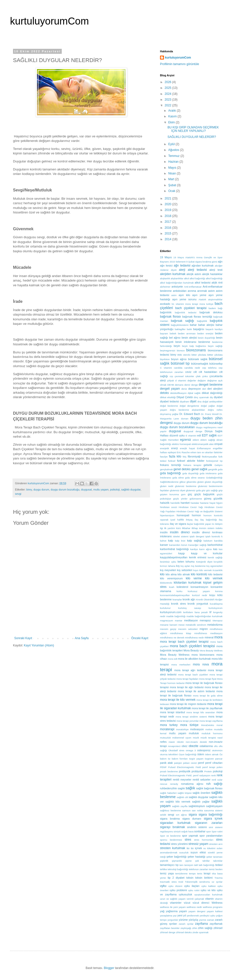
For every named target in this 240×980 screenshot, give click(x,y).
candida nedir (192, 368)
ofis (216, 746)
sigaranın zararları (209, 823)
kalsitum (208, 541)
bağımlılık (166, 312)
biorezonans (196, 350)
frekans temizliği (170, 465)
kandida (218, 541)
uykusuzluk (185, 894)
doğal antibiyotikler (213, 402)
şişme (189, 861)
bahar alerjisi (206, 325)
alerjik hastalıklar (212, 274)
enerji (174, 448)
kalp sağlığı (194, 541)
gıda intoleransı (208, 473)
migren (204, 629)
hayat (212, 503)
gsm (183, 494)
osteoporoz (204, 750)
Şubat (173, 185)
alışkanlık (165, 278)
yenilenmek (193, 916)
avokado (165, 304)
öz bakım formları (178, 759)
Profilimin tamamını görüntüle (179, 64)
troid (181, 882)
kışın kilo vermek (202, 570)
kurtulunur (165, 608)
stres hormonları (204, 840)
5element (181, 262)
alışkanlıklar (177, 278)
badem (212, 308)
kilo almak (184, 574)
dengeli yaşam (170, 389)
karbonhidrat (215, 545)
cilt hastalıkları (208, 372)
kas (215, 549)
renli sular (217, 780)
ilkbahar (186, 528)
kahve (163, 541)
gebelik (208, 465)
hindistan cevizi (168, 507)
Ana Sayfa (82, 638)
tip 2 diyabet (176, 878)
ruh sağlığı (214, 784)
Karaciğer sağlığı (197, 545)
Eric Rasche (183, 452)
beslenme (204, 342)
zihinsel (218, 928)
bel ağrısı (175, 338)
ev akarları (208, 452)
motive (209, 729)
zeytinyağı (186, 928)
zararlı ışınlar (186, 924)
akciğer (219, 266)
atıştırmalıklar (215, 299)
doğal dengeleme (189, 406)
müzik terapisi (208, 738)
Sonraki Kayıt (23, 638)
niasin (172, 742)
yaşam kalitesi (215, 911)
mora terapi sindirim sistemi (191, 717)
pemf (201, 763)
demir (187, 385)
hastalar (195, 503)
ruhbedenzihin (168, 788)
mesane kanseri (169, 625)
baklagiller (180, 329)
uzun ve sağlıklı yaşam (173, 899)
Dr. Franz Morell (210, 414)
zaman (211, 920)
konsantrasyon (199, 587)
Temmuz (174, 156)
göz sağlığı (212, 490)
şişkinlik (164, 861)
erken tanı (196, 452)
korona (219, 591)
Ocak (172, 191)
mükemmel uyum (182, 738)
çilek (198, 376)
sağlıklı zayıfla (180, 806)
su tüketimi (209, 848)
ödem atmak (212, 754)
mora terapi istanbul (172, 712)
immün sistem (207, 528)
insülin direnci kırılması (207, 532)
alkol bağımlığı (197, 278)
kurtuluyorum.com (171, 612)
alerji (182, 270)
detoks (164, 393)
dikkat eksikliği (168, 397)
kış (178, 566)
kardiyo (194, 549)
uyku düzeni (175, 886)
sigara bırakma (170, 819)
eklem (196, 440)
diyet (193, 401)
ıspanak (164, 520)
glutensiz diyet (178, 490)
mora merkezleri (181, 665)
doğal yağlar (208, 406)
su (188, 848)
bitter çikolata (199, 355)
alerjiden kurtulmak (173, 274)
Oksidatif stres (176, 750)
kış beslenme (198, 566)
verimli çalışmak (195, 899)
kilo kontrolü (199, 574)
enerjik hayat (187, 448)
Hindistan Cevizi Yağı (191, 507)
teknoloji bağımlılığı (178, 869)
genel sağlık (199, 469)
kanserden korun (178, 545)
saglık (181, 788)
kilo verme (194, 578)
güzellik (218, 499)
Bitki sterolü (184, 355)
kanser (164, 545)
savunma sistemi (213, 810)
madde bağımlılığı (176, 616)
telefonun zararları (199, 869)
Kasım (173, 116)
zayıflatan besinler (170, 928)
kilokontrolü (166, 583)
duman (185, 419)
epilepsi (172, 452)
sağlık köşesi (184, 793)
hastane (204, 503)
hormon (196, 515)
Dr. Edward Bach (190, 414)
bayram (164, 333)
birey (29, 489)
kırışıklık (218, 562)
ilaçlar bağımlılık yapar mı (200, 524)
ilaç (196, 520)
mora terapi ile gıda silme (208, 696)
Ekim (172, 122)
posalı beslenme (169, 771)
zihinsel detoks (184, 932)
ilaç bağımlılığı (209, 520)
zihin (195, 928)
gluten (200, 482)
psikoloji (115, 489)
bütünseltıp (216, 364)
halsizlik (165, 503)
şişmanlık (177, 861)
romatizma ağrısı (192, 784)
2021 (168, 198)
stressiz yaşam (198, 844)
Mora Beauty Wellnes (211, 651)
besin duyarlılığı (207, 338)
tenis (200, 874)
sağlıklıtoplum (197, 806)
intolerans (166, 536)
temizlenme (181, 874)
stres (188, 840)
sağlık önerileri (201, 793)
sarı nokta (197, 810)
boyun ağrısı (179, 359)
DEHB (171, 385)
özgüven (209, 759)
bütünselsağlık (200, 364)
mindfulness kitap (180, 633)
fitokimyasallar (209, 457)
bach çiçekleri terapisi (191, 308)
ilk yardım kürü (173, 528)
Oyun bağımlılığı (188, 754)
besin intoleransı (186, 342)
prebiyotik (185, 771)
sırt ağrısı (181, 815)
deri (204, 389)
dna (199, 402)
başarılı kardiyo (214, 329)
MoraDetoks (208, 725)
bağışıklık (202, 321)
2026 (168, 82)
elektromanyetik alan (203, 444)
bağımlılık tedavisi (185, 312)
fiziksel (172, 461)
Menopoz (218, 621)
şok (197, 861)
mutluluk (194, 733)
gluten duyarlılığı (214, 482)
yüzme (202, 920)
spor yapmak (190, 836)
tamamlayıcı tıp (169, 865)
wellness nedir (194, 907)
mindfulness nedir (194, 638)
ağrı (220, 262)
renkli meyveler (182, 780)
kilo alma (171, 574)
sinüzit (177, 831)
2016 (168, 228)
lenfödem (188, 612)
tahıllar (206, 861)
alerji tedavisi (197, 270)
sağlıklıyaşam (214, 806)
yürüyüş (193, 920)
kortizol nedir (200, 595)
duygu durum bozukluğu (65, 489)
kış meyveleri (168, 570)
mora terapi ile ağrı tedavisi (187, 687)
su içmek (196, 848)
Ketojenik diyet (204, 562)
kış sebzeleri (185, 570)
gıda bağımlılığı (170, 473)
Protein (208, 771)
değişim (202, 381)
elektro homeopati (181, 444)
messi (181, 625)
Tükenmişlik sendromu (197, 882)
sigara (193, 815)
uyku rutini (194, 890)
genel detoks (182, 469)
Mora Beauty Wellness (175, 655)
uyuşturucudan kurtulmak (208, 895)
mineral (209, 637)
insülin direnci (180, 532)
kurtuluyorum (216, 608)
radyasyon (205, 775)
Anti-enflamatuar (193, 287)
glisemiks (191, 482)
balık (189, 329)
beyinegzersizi (168, 350)
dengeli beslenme (211, 385)
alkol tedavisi (203, 283)
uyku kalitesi (209, 886)
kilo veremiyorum (171, 578)
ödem (201, 754)
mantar (178, 621)
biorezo (181, 350)
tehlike (163, 869)
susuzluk (184, 852)
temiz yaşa (167, 873)
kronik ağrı (189, 599)
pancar (219, 759)
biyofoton (165, 359)
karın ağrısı (206, 549)
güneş (208, 499)
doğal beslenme (169, 406)
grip (220, 490)
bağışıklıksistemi (179, 325)
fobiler (201, 461)
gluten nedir (167, 486)
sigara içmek (213, 819)
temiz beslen (216, 869)
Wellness (217, 903)
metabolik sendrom (196, 625)
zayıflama (201, 924)
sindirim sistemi (197, 827)
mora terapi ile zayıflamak (207, 708)
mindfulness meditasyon (208, 633)
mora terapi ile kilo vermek (178, 700)
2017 (168, 222)
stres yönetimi (179, 844)
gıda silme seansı (195, 478)
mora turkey (169, 725)
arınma (192, 291)
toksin (190, 878)
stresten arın (216, 844)
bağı (220, 308)
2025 (168, 88)
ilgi (161, 528)
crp (171, 376)
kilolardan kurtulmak (188, 583)
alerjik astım (194, 274)
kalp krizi (180, 541)
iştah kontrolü (213, 536)
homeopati (183, 515)
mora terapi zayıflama (211, 721)
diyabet (218, 397)
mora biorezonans (203, 655)
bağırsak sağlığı (182, 321)
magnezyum (166, 621)
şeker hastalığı (196, 857)
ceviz (188, 372)
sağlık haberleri (168, 793)
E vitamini (191, 436)
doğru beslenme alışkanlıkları (187, 410)
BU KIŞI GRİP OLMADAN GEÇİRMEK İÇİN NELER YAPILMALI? (193, 129)
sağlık (190, 788)
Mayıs (173, 168)
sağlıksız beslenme (170, 810)
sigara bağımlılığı (211, 815)
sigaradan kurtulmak (175, 823)
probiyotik (197, 771)
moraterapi (167, 729)
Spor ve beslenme (170, 836)
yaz (175, 916)
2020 (168, 204)
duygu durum (41, 489)
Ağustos (174, 150)
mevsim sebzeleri (188, 629)
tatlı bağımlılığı (207, 865)
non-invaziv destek (196, 742)
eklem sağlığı (208, 440)
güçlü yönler (180, 499)
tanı (181, 865)
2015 (168, 233)
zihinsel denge (168, 932)
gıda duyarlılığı (190, 473)
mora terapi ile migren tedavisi (188, 704)
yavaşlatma (166, 916)
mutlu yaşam (101, 489)
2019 (168, 210)
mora (218, 637)
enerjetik (164, 448)
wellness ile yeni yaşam (173, 907)
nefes (163, 742)
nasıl (220, 738)
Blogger (109, 968)
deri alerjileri (215, 389)
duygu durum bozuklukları (177, 427)
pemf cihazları (214, 763)
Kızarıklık (218, 570)
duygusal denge (193, 431)
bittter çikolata (215, 355)
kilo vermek (214, 578)
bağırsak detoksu (211, 312)
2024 (168, 94)
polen (220, 767)
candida (178, 368)
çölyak (171, 381)
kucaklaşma (216, 604)
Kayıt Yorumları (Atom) (39, 645)
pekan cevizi (190, 763)
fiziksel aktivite (186, 461)
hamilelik (175, 503)
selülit (163, 815)
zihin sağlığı (205, 928)
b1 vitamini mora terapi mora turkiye (193, 304)
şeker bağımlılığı (176, 857)
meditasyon (191, 620)
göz (203, 490)
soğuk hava (187, 831)
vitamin (209, 899)
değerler (192, 381)
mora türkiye (189, 725)
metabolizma (215, 625)
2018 (168, 216)
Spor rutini (217, 831)
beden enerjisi (205, 333)
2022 (168, 105)
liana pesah (201, 612)
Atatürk (202, 299)
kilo (162, 574)
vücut (187, 903)
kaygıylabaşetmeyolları (174, 557)
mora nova (201, 664)
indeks (219, 528)
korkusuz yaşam (199, 591)
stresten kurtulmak (172, 848)
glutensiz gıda (193, 490)
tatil (196, 865)
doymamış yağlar (169, 414)
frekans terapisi (192, 465)
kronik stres (178, 604)
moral (219, 725)
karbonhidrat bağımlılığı (174, 549)
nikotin (180, 742)
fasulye (164, 457)
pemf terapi (209, 767)
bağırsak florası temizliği (197, 317)
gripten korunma (169, 494)
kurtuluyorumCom (49, 21)
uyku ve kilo (208, 890)
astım (211, 291)
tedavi (219, 865)
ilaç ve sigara (178, 524)
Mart (172, 179)
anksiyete (177, 287)
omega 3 (191, 750)
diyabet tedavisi (169, 401)
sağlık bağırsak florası (209, 788)
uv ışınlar (217, 882)
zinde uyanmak (201, 932)
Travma (218, 878)
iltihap (195, 528)
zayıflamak (216, 924)
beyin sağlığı (215, 346)
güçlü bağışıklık (205, 494)
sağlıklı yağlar (201, 802)
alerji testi (216, 270)
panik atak (166, 763)
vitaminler (176, 903)
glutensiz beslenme (186, 486)
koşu (212, 595)
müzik (196, 738)
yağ (162, 911)
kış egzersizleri (214, 566)
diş (211, 397)
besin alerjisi (189, 338)
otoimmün (217, 750)
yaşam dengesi (197, 911)
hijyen (219, 503)
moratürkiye (182, 729)
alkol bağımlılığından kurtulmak (177, 283)
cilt (195, 372)
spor (209, 831)
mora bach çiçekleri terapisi (192, 646)
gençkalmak (166, 469)
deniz (184, 389)
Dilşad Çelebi (185, 397)
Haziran (174, 162)
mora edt (172, 659)
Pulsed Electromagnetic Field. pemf (179, 775)
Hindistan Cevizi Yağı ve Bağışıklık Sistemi (199, 511)
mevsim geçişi (168, 629)
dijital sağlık (194, 393)
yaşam (183, 911)
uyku (163, 886)
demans (179, 385)
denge (195, 385)
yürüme (183, 920)
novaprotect (174, 746)
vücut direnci (201, 903)
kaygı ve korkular (207, 553)
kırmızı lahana (168, 566)
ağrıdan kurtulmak (202, 266)
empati (218, 444)
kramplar (177, 599)
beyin (177, 346)
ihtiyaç (189, 520)
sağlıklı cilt (182, 797)
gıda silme (178, 478)
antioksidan (180, 291)
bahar (193, 325)
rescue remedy (169, 784)
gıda (220, 469)
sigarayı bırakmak (172, 827)
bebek (173, 333)
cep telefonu (209, 368)
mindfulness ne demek (172, 638)
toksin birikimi (204, 878)
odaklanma (206, 746)
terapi (207, 873)
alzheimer (165, 287)
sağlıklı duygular (131, 489)
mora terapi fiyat (208, 679)
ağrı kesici (166, 266)
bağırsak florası (170, 317)
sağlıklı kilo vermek (178, 802)
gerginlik (213, 469)
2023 (168, 100)
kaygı (181, 553)
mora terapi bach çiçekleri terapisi (184, 642)
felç (185, 457)
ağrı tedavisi (182, 266)
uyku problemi (178, 890)
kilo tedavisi (215, 574)
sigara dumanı (192, 819)
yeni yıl (182, 915)
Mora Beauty (191, 650)
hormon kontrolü (213, 515)
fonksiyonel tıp (214, 461)
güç (190, 494)
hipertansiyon (167, 515)
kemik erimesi (198, 557)
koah (172, 587)
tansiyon (189, 865)
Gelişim (218, 465)
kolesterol (182, 587)
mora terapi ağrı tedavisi (190, 670)
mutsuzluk (165, 738)
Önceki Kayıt (140, 638)
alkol (186, 278)
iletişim (219, 524)
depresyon (194, 389)
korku (179, 591)
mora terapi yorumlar (188, 721)
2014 (168, 239)
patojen (178, 763)
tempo (192, 874)
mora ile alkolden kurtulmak (194, 659)
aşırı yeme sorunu (184, 299)
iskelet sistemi (181, 536)
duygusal (86, 489)
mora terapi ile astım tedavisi (196, 691)
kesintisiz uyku (168, 562)
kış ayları (185, 566)
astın (174, 295)
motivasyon (197, 729)
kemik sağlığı (215, 557)
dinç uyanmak (201, 397)
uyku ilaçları (192, 886)
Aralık (172, 111)
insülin (164, 532)
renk (214, 775)
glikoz (183, 482)
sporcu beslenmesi (171, 840)
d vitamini (181, 381)
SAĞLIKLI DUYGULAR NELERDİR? (192, 137)
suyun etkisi (198, 852)
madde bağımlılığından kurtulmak (204, 616)
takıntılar (218, 861)
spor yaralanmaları (211, 836)
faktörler (218, 452)
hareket (185, 503)
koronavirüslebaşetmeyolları (175, 595)
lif (210, 612)
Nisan (172, 173)
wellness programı (213, 907)
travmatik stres (168, 882)
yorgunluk (173, 920)
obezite (193, 746)
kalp (171, 541)
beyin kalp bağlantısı (194, 346)
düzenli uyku (177, 435)
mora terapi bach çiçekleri (193, 675)
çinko (205, 376)
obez (184, 746)
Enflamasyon (204, 448)
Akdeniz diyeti (168, 270)
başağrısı (199, 329)
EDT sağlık (209, 435)
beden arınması (187, 333)
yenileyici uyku (207, 916)
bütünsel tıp (180, 363)
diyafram (185, 402)
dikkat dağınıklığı (212, 393)
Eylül (172, 144)
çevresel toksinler (184, 376)
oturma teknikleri (169, 754)
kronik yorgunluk (198, 604)
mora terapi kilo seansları (201, 712)
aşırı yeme (199, 295)
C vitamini (166, 368)
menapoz (205, 620)
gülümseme (196, 499)
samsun (186, 810)
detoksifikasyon (178, 393)
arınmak (202, 291)
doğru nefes (215, 410)
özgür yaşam (196, 759)
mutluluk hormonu (212, 733)
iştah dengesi (197, 536)
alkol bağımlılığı (214, 278)
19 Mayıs (166, 257)
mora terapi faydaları (187, 679)
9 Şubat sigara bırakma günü (202, 262)
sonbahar (200, 831)
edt (199, 435)
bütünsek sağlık (198, 359)
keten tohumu (186, 562)
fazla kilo (175, 456)
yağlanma (172, 911)
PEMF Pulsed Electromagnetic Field (180, 767)
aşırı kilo (184, 295)
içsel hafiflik (177, 520)
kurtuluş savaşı (190, 608)
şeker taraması (214, 857)
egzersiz (186, 440)
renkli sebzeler (201, 780)
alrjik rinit (217, 283)
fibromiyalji (194, 456)
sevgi (18, 494)
